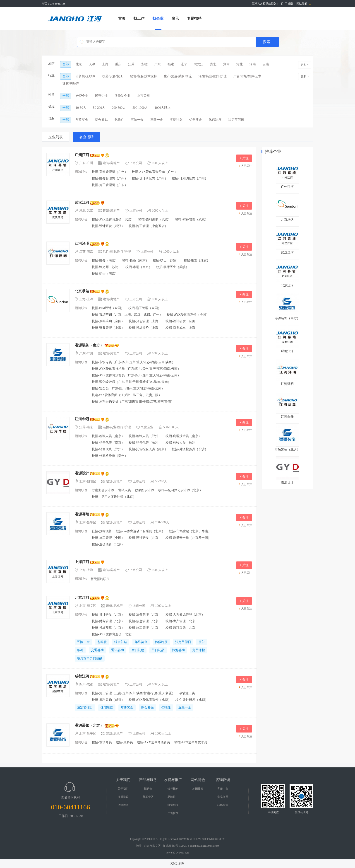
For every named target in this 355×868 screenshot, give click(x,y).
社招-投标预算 (102, 531)
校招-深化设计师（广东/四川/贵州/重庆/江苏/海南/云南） (131, 382)
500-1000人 (140, 108)
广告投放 (173, 813)
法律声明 (123, 805)
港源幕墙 (82, 514)
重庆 (118, 64)
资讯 (175, 18)
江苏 (131, 64)
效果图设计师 (144, 490)
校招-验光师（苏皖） (107, 267)
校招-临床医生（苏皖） (172, 267)
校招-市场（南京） (139, 267)
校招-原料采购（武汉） (155, 219)
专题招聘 (194, 18)
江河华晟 (82, 419)
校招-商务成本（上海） (182, 328)
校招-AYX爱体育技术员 (191, 742)
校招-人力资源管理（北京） (185, 615)
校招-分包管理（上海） (145, 321)
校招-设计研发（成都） (192, 700)
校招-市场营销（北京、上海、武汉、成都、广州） (127, 315)
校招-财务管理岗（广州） (110, 178)
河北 (240, 64)
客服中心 (223, 789)
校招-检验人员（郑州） (145, 436)
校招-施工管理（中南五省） (148, 226)
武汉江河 (82, 202)
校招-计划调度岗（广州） (190, 178)
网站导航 (302, 4)
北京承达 (82, 291)
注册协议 (123, 797)
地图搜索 (198, 789)
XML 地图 (177, 864)
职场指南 (223, 805)
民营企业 (101, 96)
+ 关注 (244, 158)
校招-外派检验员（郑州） (110, 456)
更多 (303, 65)
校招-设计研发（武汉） (108, 226)
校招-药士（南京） (105, 274)
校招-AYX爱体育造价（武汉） (113, 219)
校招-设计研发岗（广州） (150, 178)
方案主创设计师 (103, 490)
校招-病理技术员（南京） (183, 436)
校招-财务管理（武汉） (192, 219)
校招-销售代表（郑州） (108, 449)
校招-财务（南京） (105, 260)
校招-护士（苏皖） (166, 260)
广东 (158, 64)
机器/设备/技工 (113, 76)
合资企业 (82, 96)
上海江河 (82, 562)
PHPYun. (184, 853)
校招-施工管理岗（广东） (110, 185)
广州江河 (82, 155)
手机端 (289, 4)
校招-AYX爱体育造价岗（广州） (155, 172)
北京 (79, 64)
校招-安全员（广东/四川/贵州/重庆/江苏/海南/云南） (128, 388)
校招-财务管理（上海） (108, 328)
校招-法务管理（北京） (145, 615)
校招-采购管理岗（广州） (110, 172)
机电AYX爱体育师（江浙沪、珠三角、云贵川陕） (127, 395)
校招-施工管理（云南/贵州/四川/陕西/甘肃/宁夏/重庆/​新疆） (133, 693)
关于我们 (123, 789)
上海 (105, 64)
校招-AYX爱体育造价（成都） (150, 700)
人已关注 (245, 166)
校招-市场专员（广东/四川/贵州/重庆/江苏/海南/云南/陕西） (133, 362)
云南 (266, 64)
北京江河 (82, 598)
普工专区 (148, 797)
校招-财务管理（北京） (108, 621)
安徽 (144, 64)
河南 (253, 64)
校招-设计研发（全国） (182, 321)
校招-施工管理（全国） (145, 308)
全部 (66, 64)
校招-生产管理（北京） (182, 621)
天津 (92, 64)
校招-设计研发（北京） (145, 538)
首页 (122, 18)
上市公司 (144, 96)
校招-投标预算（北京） (108, 628)
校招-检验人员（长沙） (182, 443)
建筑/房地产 (71, 84)
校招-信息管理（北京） (145, 621)
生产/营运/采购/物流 (178, 76)
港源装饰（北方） (89, 725)
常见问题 (223, 797)
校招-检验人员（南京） (108, 436)
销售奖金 (196, 120)
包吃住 (119, 120)
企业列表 (55, 137)
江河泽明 (82, 243)
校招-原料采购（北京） (182, 628)
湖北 (213, 64)
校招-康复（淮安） (197, 260)
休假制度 (215, 120)
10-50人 (81, 108)
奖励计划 (176, 120)
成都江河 (82, 676)
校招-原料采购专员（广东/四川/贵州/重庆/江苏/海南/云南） (133, 402)
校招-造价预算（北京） (108, 544)
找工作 (139, 18)
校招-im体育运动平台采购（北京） (140, 531)
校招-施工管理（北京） (145, 628)
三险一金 (157, 120)
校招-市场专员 (102, 742)
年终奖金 (82, 120)
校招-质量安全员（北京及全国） (188, 538)
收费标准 (173, 805)
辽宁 (184, 64)
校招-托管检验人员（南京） (148, 449)
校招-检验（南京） (136, 260)
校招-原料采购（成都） (108, 700)
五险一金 (137, 120)
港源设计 (82, 473)
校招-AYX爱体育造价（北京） (113, 634)
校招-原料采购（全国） (108, 321)
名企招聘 (86, 137)
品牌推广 (173, 797)
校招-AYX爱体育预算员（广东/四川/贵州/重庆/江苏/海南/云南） (136, 375)
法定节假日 (236, 120)
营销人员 (125, 490)
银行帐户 (173, 789)
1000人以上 (163, 108)
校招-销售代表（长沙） (145, 443)
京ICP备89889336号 (213, 839)
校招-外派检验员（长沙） (190, 449)
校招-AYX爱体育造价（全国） (188, 315)
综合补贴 (101, 120)
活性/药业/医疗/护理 (213, 76)
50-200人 (99, 108)
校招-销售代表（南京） (108, 443)
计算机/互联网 (86, 76)
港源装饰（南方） (89, 345)
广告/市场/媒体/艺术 (247, 76)
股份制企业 (122, 96)
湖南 (226, 64)
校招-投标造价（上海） (145, 328)
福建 (171, 64)
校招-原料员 (124, 742)
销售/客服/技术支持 (144, 76)
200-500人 (119, 108)
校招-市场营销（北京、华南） (190, 531)
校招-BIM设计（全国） (108, 308)
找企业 (158, 18)
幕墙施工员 (187, 693)
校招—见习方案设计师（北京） (114, 497)
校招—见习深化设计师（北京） (180, 490)
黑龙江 (199, 64)
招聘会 (148, 789)
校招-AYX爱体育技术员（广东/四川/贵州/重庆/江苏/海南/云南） (136, 369)
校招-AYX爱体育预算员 (154, 742)
